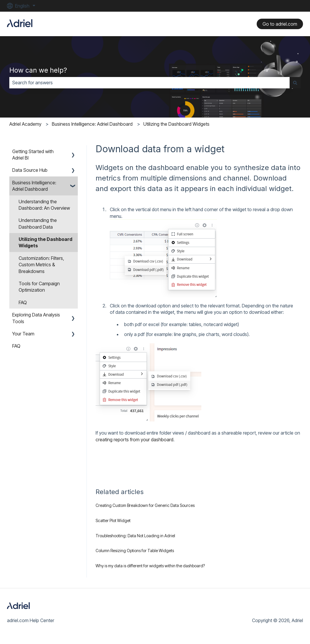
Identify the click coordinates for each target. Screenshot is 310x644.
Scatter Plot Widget (113, 520)
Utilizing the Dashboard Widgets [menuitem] (45, 242)
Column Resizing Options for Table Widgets (135, 551)
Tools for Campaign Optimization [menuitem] (39, 287)
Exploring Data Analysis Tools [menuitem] (36, 318)
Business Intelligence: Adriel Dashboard (92, 124)
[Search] (295, 83)
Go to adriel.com (280, 24)
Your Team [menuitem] (23, 334)
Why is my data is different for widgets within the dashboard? (150, 566)
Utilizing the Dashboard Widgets (176, 124)
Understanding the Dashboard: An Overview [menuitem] (44, 205)
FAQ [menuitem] (23, 302)
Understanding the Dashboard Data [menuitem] (38, 223)
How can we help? (38, 70)
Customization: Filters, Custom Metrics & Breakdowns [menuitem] (41, 265)
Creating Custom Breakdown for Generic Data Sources (145, 505)
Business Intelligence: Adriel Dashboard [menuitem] (34, 186)
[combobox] (149, 83)
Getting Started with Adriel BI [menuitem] (33, 155)
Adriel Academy (25, 124)
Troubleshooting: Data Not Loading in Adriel (135, 536)
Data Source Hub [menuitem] (30, 170)
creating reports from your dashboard (134, 440)
